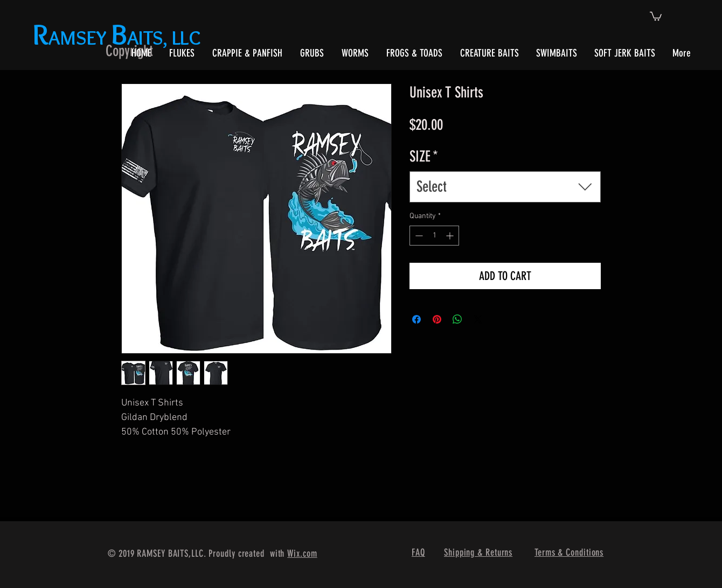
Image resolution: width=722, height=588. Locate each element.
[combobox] (505, 187)
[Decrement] (418, 236)
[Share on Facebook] (416, 319)
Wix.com (302, 554)
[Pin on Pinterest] (437, 319)
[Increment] (451, 236)
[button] (656, 16)
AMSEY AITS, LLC (119, 37)
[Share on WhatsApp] (457, 319)
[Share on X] (478, 319)
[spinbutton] (434, 236)
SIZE (424, 156)
